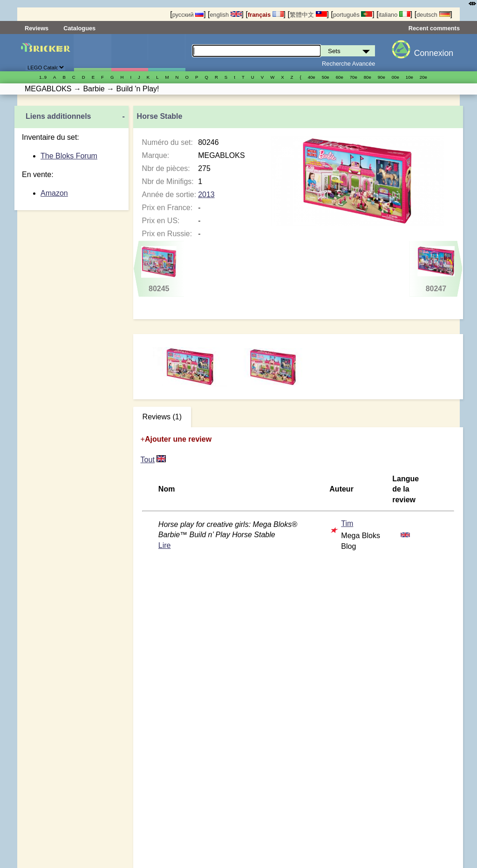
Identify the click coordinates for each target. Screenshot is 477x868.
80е (368, 77)
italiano (395, 15)
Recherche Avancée (348, 64)
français (266, 15)
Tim (347, 523)
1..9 (43, 77)
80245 (159, 269)
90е (382, 77)
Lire (165, 545)
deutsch (433, 15)
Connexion (434, 53)
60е (340, 77)
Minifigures (130, 53)
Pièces (167, 53)
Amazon (54, 193)
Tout (148, 460)
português (353, 15)
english (225, 15)
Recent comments (434, 28)
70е (354, 77)
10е (409, 77)
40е (312, 77)
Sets (92, 53)
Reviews (37, 28)
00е (395, 77)
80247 (436, 269)
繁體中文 (308, 15)
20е (423, 77)
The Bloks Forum (69, 156)
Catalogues (79, 28)
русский (188, 15)
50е (326, 77)
